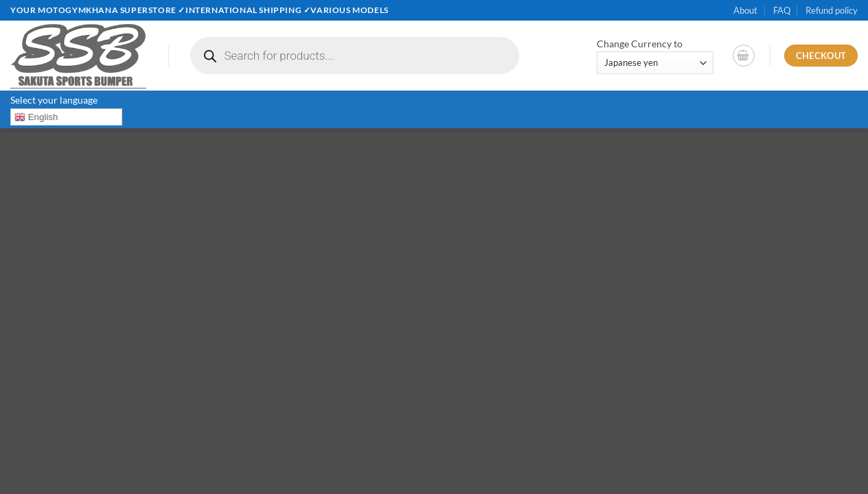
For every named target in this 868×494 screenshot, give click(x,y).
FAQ (782, 10)
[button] (744, 56)
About (745, 10)
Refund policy (832, 10)
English (36, 117)
